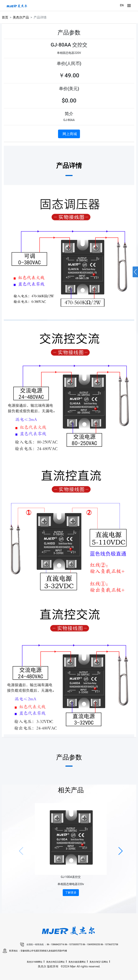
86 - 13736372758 (109, 944)
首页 (5, 17)
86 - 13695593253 (92, 944)
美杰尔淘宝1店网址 (99, 962)
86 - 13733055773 (74, 944)
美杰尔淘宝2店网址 (55, 962)
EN (122, 5)
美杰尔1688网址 (35, 962)
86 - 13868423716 (56, 944)
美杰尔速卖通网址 (77, 962)
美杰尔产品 (21, 17)
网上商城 (70, 134)
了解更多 (71, 893)
